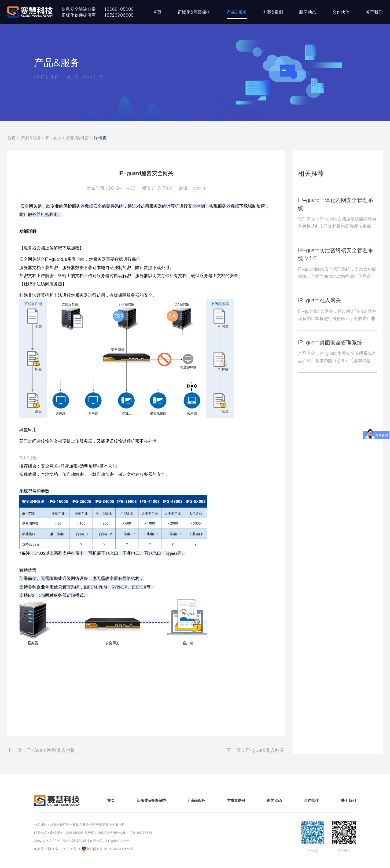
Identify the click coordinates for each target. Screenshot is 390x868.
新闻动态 (308, 12)
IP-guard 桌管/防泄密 (67, 138)
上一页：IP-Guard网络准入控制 (41, 750)
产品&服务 (237, 12)
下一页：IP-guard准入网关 (255, 750)
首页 (157, 12)
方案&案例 (273, 12)
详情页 (100, 138)
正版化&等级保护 (194, 12)
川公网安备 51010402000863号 (110, 849)
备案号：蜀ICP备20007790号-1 (57, 849)
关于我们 (374, 12)
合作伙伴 (341, 12)
